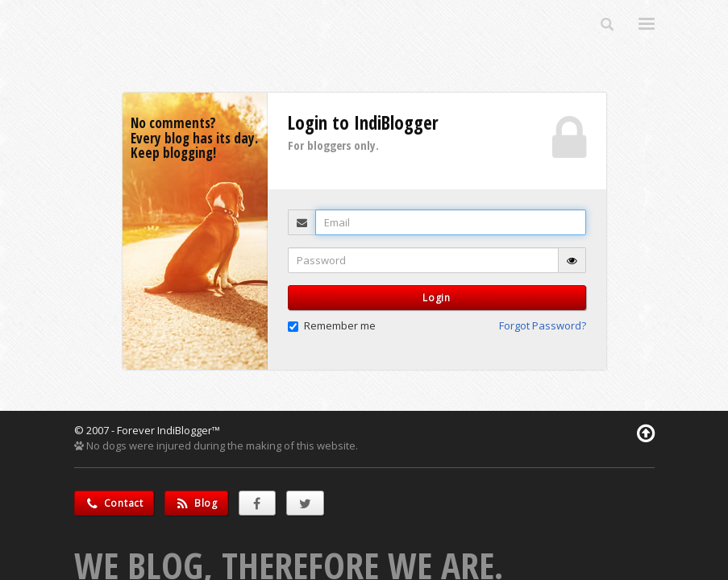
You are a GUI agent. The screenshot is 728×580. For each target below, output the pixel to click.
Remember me (332, 325)
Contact (114, 503)
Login (437, 298)
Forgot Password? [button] (543, 325)
